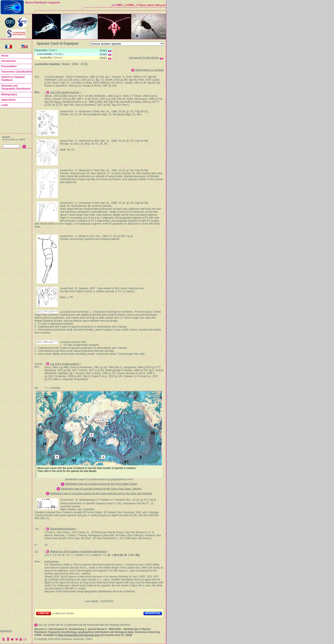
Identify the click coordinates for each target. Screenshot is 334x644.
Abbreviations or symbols (149, 70)
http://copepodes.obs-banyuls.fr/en (79, 635)
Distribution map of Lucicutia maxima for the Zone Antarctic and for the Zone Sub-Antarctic (101, 493)
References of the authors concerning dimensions (78, 551)
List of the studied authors (65, 92)
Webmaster (6, 631)
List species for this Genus (144, 58)
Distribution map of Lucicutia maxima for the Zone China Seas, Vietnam (101, 489)
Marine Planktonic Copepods (43, 3)
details (103, 50)
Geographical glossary (63, 529)
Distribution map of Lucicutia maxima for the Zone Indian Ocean (101, 484)
